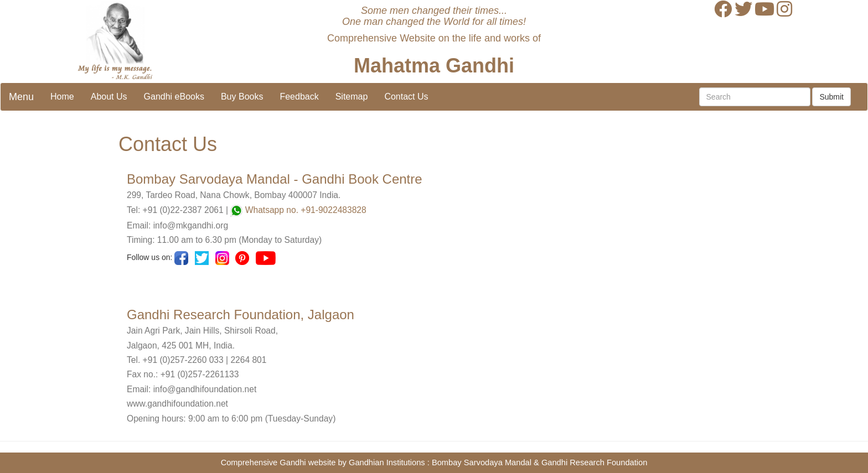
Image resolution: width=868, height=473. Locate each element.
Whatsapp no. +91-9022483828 (306, 210)
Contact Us (406, 97)
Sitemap (352, 97)
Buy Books (242, 97)
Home (62, 97)
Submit (831, 97)
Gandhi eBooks (174, 97)
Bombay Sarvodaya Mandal (482, 462)
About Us (109, 97)
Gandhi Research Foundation (594, 462)
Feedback (299, 97)
